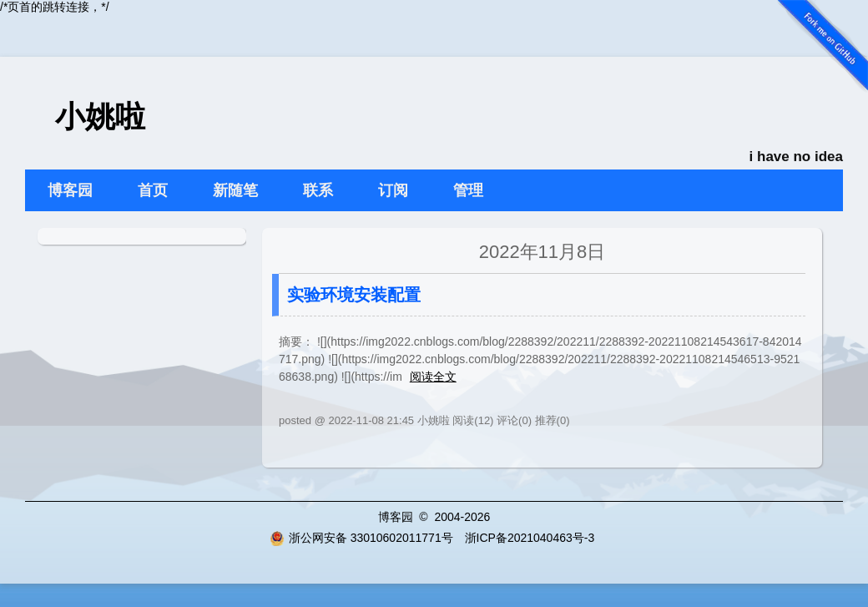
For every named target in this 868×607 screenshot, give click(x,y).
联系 (318, 190)
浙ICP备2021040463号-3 (530, 538)
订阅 (393, 190)
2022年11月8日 (542, 252)
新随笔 (235, 190)
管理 (468, 190)
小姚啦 (100, 116)
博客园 (70, 190)
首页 (153, 190)
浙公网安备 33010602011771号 (361, 538)
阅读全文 (433, 377)
